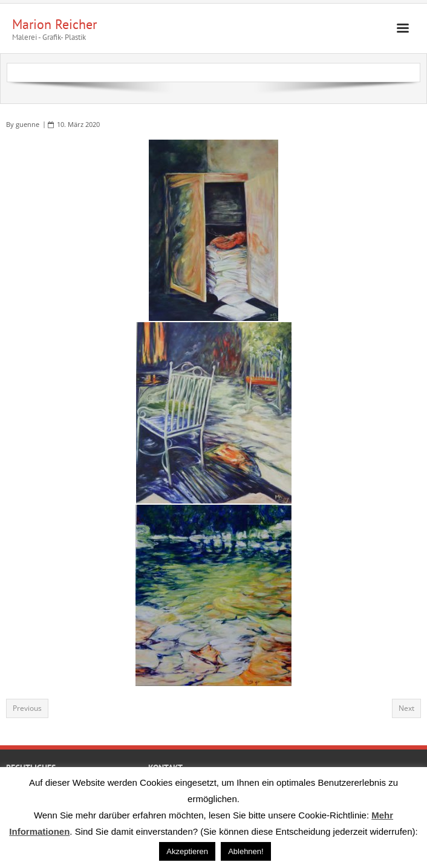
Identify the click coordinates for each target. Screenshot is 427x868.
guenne (28, 124)
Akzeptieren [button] (187, 851)
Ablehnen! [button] (246, 851)
